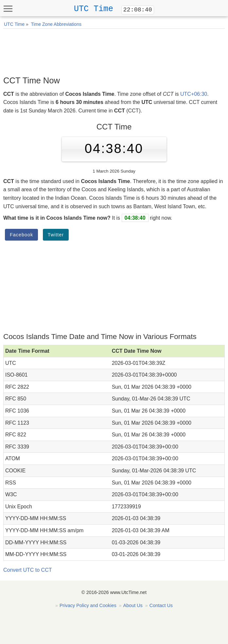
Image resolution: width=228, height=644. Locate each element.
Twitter (56, 235)
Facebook (21, 235)
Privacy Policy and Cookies (88, 605)
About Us (133, 605)
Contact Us (161, 605)
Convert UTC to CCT (27, 570)
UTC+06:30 (194, 94)
